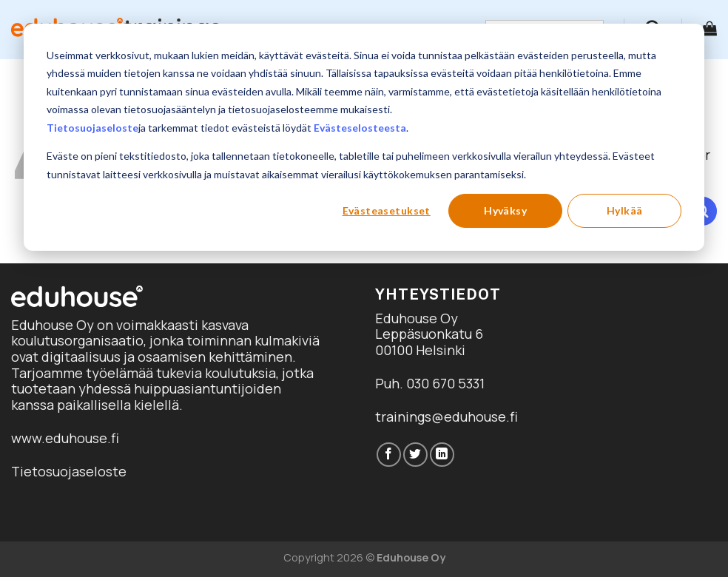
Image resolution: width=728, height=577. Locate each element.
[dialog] (364, 137)
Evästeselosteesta (360, 128)
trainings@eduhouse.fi (446, 416)
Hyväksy (505, 210)
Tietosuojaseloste (92, 128)
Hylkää (625, 210)
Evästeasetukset (387, 210)
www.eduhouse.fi (65, 438)
